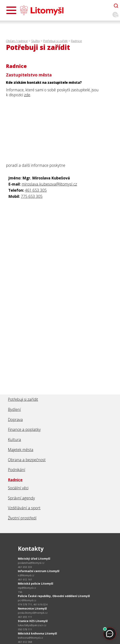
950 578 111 (25, 629)
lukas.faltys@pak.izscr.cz (32, 625)
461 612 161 (25, 579)
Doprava (15, 420)
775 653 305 (32, 196)
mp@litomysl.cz (27, 588)
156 (20, 592)
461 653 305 (36, 190)
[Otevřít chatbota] (116, 6)
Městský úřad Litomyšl (34, 559)
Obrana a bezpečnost (27, 460)
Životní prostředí (22, 518)
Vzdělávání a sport (24, 508)
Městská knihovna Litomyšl (37, 633)
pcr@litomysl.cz (27, 600)
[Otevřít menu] (11, 10)
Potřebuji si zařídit (55, 41)
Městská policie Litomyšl (36, 584)
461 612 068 (25, 642)
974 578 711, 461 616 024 (33, 604)
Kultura (14, 440)
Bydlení (14, 409)
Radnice (76, 41)
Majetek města (21, 450)
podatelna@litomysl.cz (31, 563)
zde (27, 95)
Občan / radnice (17, 41)
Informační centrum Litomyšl (39, 571)
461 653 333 (25, 567)
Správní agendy (21, 498)
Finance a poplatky (24, 429)
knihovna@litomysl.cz (30, 638)
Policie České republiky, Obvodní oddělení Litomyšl (54, 596)
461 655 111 (25, 617)
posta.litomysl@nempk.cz (33, 613)
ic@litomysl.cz (26, 575)
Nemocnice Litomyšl (32, 608)
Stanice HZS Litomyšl (33, 621)
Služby (36, 41)
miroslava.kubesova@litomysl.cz (49, 184)
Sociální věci (18, 488)
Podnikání (17, 470)
